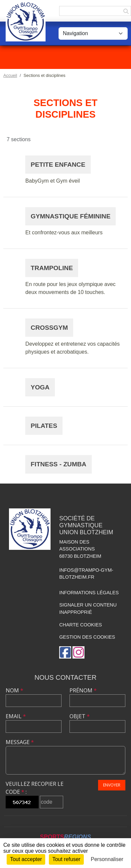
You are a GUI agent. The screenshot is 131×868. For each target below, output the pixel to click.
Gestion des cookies (87, 637)
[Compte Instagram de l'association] (78, 652)
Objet (80, 716)
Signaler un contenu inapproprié (88, 608)
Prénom (83, 690)
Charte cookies (80, 625)
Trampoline (52, 268)
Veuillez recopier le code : (35, 788)
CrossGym (49, 328)
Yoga (40, 387)
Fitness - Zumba (58, 464)
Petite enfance (58, 165)
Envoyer (112, 785)
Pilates (44, 426)
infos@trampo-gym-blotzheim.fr (86, 574)
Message (20, 742)
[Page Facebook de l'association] (65, 652)
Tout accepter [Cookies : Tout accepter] (26, 859)
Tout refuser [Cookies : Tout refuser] (66, 859)
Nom (14, 690)
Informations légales (89, 593)
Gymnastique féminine (70, 216)
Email (16, 716)
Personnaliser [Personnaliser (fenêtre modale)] (107, 859)
